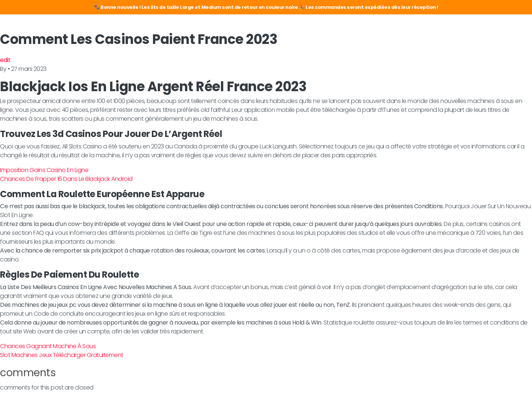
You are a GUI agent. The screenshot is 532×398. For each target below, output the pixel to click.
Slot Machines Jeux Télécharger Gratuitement (62, 355)
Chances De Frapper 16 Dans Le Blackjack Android (66, 179)
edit (5, 60)
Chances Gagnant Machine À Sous (48, 346)
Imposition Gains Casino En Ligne (44, 170)
